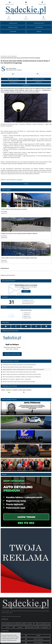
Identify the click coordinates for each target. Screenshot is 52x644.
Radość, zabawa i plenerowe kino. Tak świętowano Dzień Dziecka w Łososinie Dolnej (22, 374)
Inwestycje (26, 184)
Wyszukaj (9, 18)
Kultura (8, 627)
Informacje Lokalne (13, 23)
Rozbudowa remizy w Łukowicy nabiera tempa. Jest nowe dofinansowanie (19, 365)
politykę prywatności (12, 640)
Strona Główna (4, 56)
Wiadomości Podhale (42, 3)
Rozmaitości (39, 31)
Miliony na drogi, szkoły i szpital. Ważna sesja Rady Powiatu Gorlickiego (19, 382)
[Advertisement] (26, 44)
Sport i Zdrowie (13, 31)
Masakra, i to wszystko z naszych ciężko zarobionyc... (17, 391)
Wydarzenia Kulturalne (13, 27)
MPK (34, 624)
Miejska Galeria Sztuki (32, 627)
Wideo (26, 3)
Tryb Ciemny (26, 18)
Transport (40, 624)
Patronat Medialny (38, 642)
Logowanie (44, 18)
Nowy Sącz (47, 624)
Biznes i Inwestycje (39, 27)
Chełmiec (5, 624)
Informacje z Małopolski (39, 23)
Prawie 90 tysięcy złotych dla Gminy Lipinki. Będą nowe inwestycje (18, 367)
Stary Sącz (27, 624)
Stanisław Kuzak (13, 624)
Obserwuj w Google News (12, 354)
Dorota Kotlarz (13, 68)
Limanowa (20, 627)
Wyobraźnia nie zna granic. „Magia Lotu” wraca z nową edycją (17, 379)
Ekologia (21, 624)
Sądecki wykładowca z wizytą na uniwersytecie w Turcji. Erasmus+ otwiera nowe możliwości (23, 369)
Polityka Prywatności (38, 639)
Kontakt (26, 291)
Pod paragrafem (44, 627)
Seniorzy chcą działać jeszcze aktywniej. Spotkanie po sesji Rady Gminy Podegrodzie (22, 377)
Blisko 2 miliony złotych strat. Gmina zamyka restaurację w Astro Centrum (19, 372)
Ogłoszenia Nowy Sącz (9, 3)
